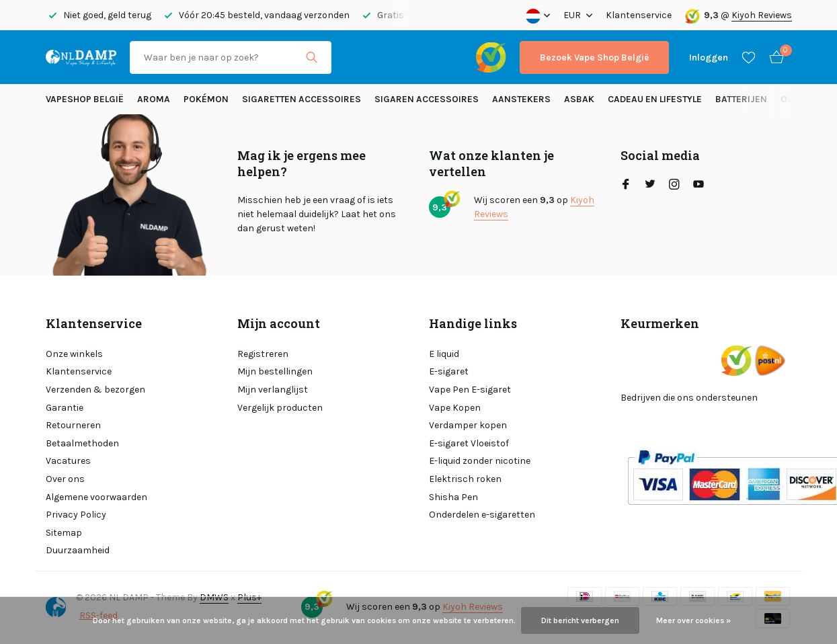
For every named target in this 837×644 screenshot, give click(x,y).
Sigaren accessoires (427, 99)
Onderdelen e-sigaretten (482, 515)
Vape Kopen (455, 408)
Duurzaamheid (78, 550)
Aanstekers (521, 99)
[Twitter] (650, 186)
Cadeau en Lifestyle (655, 99)
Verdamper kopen (468, 425)
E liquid (444, 354)
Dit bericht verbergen (580, 620)
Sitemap (64, 533)
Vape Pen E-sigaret (470, 390)
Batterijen (741, 99)
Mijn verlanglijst (273, 390)
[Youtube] (699, 186)
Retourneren (73, 425)
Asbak (579, 99)
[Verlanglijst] (749, 57)
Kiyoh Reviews (762, 15)
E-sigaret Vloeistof (469, 443)
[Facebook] (626, 186)
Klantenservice (639, 15)
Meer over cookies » (693, 620)
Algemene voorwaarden (96, 497)
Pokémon (206, 99)
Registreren (263, 354)
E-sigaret (449, 371)
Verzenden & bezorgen (95, 390)
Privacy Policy (76, 515)
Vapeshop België (85, 99)
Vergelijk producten (280, 408)
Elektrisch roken (465, 479)
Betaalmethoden (82, 443)
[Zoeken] (231, 57)
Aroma (154, 99)
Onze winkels (74, 354)
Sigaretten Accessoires (302, 99)
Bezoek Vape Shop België (594, 57)
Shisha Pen (453, 497)
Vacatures (68, 461)
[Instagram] (674, 186)
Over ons (65, 479)
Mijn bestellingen (275, 371)
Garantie (65, 408)
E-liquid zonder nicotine (480, 461)
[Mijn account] (709, 57)
